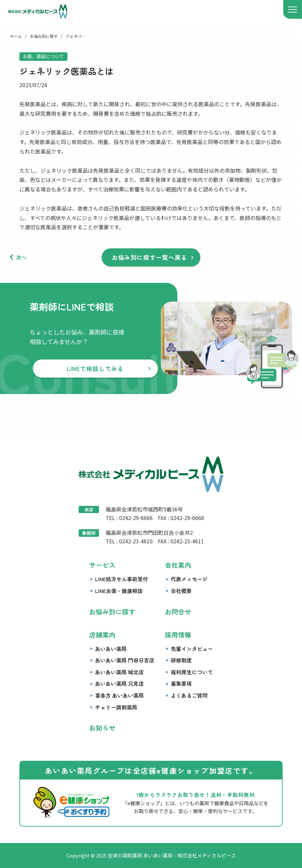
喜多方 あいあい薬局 (119, 695)
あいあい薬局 (111, 649)
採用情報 (178, 635)
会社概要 (181, 591)
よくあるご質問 (189, 695)
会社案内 (178, 565)
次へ (21, 257)
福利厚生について (192, 672)
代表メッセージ (189, 579)
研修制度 (181, 660)
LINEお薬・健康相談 (119, 591)
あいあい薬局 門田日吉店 (125, 660)
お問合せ (178, 612)
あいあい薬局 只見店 (119, 683)
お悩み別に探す (112, 612)
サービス (102, 565)
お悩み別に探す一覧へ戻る (150, 257)
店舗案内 (102, 635)
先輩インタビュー (192, 649)
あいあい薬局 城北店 (119, 672)
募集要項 (181, 683)
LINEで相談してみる (95, 368)
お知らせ (102, 728)
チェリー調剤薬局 (116, 707)
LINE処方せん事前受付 (122, 579)
